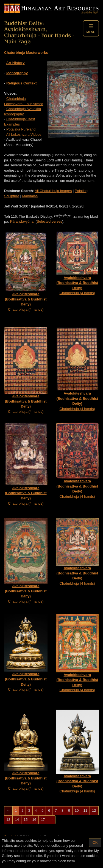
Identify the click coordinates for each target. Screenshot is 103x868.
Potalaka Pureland (21, 129)
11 (85, 810)
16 (34, 820)
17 (43, 820)
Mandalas (30, 196)
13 (8, 820)
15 (26, 820)
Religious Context (22, 83)
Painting (81, 191)
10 (77, 810)
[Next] (51, 820)
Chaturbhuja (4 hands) (26, 271)
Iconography (17, 73)
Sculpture (12, 196)
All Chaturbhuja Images (53, 191)
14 (17, 820)
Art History (15, 63)
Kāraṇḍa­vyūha (22, 221)
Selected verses (50, 221)
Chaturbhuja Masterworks (26, 53)
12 (94, 810)
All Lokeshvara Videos (24, 135)
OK (95, 842)
